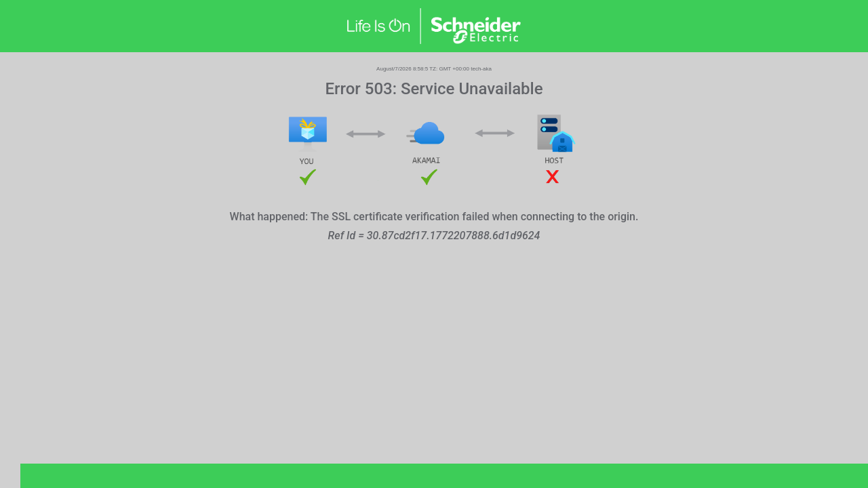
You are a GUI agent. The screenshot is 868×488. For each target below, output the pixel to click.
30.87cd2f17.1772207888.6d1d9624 (454, 236)
